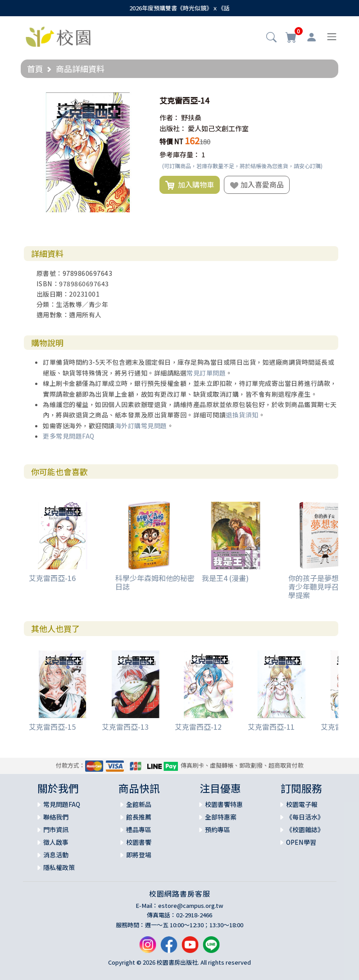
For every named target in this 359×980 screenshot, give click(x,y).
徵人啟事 (56, 842)
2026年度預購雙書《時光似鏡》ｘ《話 (179, 8)
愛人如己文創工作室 (218, 128)
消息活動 (56, 855)
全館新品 (139, 804)
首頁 (35, 69)
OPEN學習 (301, 842)
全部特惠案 (221, 817)
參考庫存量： (180, 154)
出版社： (173, 128)
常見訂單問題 (206, 373)
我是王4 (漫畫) (225, 578)
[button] (271, 38)
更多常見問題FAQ (69, 436)
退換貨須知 (242, 415)
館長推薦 (139, 817)
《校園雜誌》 (305, 829)
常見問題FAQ (62, 804)
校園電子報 (302, 804)
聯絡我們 (56, 817)
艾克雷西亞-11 (271, 727)
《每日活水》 (305, 817)
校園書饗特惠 (224, 804)
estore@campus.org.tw (191, 905)
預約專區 (218, 829)
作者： (170, 117)
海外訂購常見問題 (141, 426)
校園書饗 (139, 842)
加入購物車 (190, 185)
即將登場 (139, 855)
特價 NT (171, 141)
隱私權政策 (59, 867)
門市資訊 (56, 829)
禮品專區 (139, 829)
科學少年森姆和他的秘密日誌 (155, 582)
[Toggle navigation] (332, 37)
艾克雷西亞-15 (52, 727)
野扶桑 (191, 117)
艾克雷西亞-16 (52, 578)
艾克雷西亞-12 (198, 727)
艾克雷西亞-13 (125, 727)
